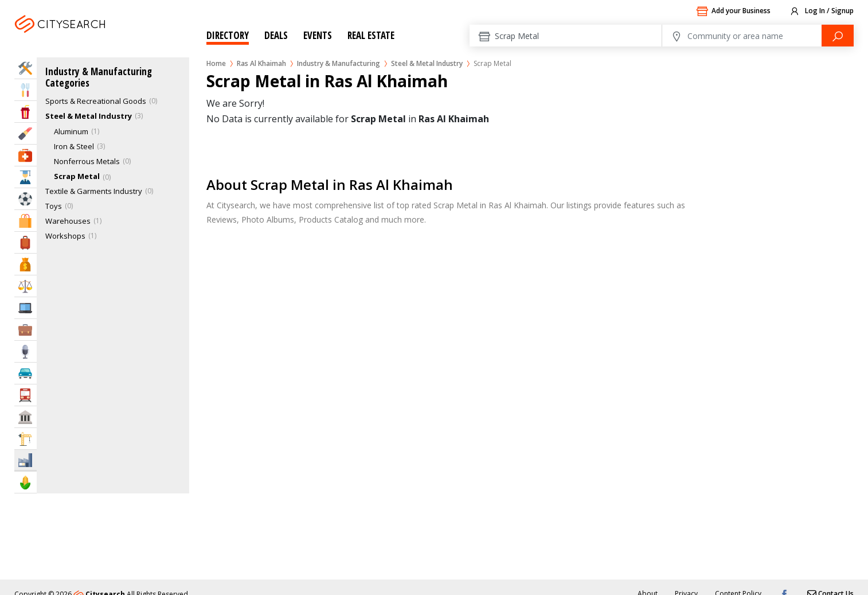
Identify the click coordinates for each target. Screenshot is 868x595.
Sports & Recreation (26, 199)
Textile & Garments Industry (94, 191)
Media (26, 351)
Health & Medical (26, 155)
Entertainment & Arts (26, 112)
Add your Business (733, 11)
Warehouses (68, 221)
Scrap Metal (77, 176)
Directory (228, 35)
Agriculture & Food (26, 482)
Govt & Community (26, 417)
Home (216, 63)
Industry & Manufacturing (339, 63)
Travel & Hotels (26, 242)
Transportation (26, 395)
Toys (54, 206)
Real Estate (371, 35)
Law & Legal (26, 286)
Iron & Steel (74, 146)
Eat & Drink (26, 90)
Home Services (26, 68)
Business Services (26, 330)
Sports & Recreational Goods (96, 101)
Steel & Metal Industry (427, 63)
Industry (26, 460)
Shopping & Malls (26, 221)
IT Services (26, 308)
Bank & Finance (26, 264)
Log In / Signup (821, 11)
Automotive (26, 373)
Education (26, 177)
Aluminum (71, 131)
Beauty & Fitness (26, 133)
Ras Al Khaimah (77, 38)
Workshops (65, 236)
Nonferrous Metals (87, 161)
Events (318, 35)
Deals (276, 35)
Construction (26, 439)
